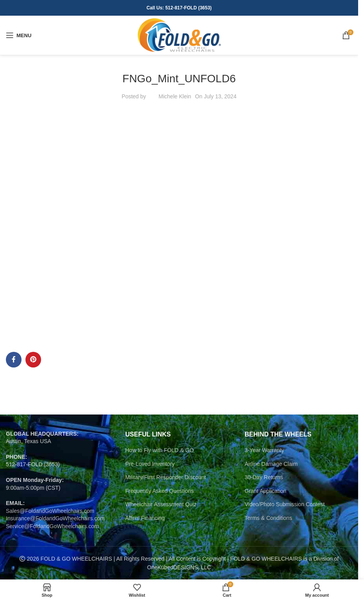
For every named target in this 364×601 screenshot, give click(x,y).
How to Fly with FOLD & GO (159, 450)
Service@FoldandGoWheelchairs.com (52, 526)
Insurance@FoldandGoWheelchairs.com (55, 518)
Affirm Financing (145, 518)
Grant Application (266, 491)
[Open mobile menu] (19, 35)
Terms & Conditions (268, 518)
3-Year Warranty (264, 450)
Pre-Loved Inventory (150, 464)
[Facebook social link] (14, 360)
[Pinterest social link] (33, 360)
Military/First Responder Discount (166, 477)
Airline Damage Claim (271, 464)
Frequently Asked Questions (159, 491)
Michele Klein (175, 96)
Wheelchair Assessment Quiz (161, 504)
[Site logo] (179, 35)
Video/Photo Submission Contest (285, 504)
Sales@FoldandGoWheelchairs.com (50, 511)
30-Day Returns (264, 477)
